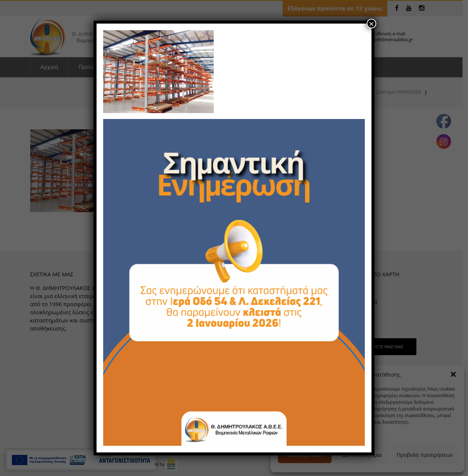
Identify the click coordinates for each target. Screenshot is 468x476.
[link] (158, 71)
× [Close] (371, 24)
